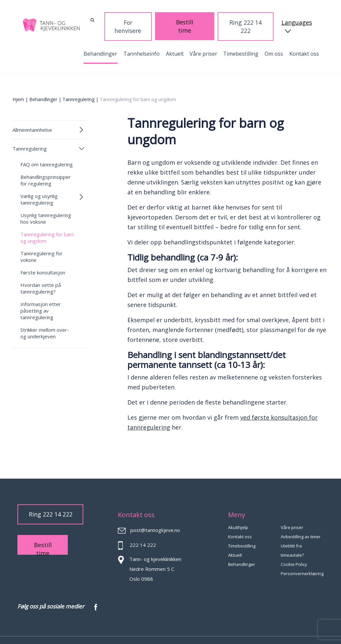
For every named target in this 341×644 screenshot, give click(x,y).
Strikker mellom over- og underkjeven (45, 319)
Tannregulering (79, 85)
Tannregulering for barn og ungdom (47, 223)
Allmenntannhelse (32, 116)
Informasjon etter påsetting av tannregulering (41, 296)
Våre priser (203, 40)
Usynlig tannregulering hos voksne (46, 204)
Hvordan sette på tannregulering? (41, 274)
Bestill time (208, 19)
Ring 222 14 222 (248, 19)
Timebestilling (241, 40)
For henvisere (170, 19)
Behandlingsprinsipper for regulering (46, 166)
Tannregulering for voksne (41, 242)
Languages (297, 19)
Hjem (18, 85)
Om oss (274, 40)
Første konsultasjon (43, 258)
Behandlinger (100, 40)
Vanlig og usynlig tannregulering (39, 185)
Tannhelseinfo (142, 40)
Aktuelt (175, 40)
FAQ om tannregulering (47, 150)
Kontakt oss (304, 40)
